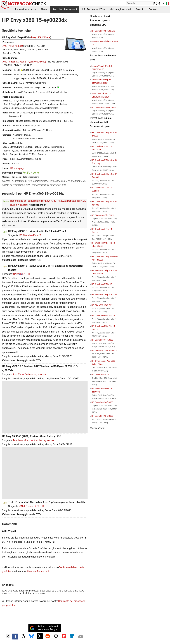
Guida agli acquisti (121, 9)
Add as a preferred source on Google (44, 628)
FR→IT (40, 506)
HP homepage (17, 168)
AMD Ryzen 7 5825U (13, 46)
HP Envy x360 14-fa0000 (102, 340)
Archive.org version (35, 375)
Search (140, 9)
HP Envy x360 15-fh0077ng (103, 31)
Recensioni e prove (26, 9)
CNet (16, 274)
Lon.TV (17, 375)
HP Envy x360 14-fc (100, 375)
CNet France (26, 506)
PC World (24, 235)
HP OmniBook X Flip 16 (102, 284)
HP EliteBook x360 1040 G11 (104, 350)
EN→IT (37, 235)
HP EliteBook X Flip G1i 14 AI (104, 295)
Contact (153, 9)
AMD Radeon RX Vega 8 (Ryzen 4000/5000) (24, 62)
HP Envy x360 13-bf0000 (102, 416)
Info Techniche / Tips (94, 9)
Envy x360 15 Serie (41, 37)
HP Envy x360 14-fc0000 (102, 402)
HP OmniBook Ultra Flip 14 (103, 316)
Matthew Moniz (22, 440)
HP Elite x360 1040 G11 (102, 305)
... (166, 9)
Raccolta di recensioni (65, 9)
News (44, 9)
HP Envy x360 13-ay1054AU (104, 107)
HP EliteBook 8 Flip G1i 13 (103, 215)
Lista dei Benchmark (38, 571)
